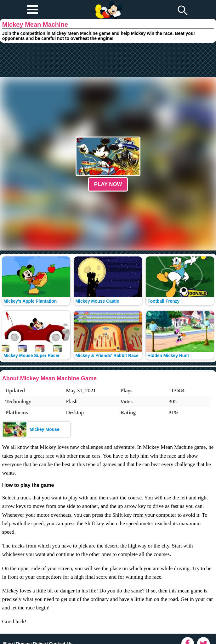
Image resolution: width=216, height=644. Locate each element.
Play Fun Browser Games (106, 4)
